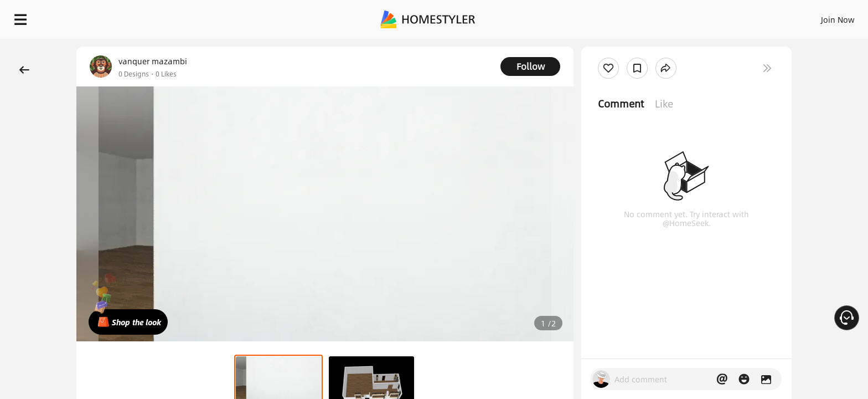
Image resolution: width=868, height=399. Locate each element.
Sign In (663, 17)
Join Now (704, 17)
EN (743, 17)
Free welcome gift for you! (638, 47)
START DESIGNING (813, 17)
